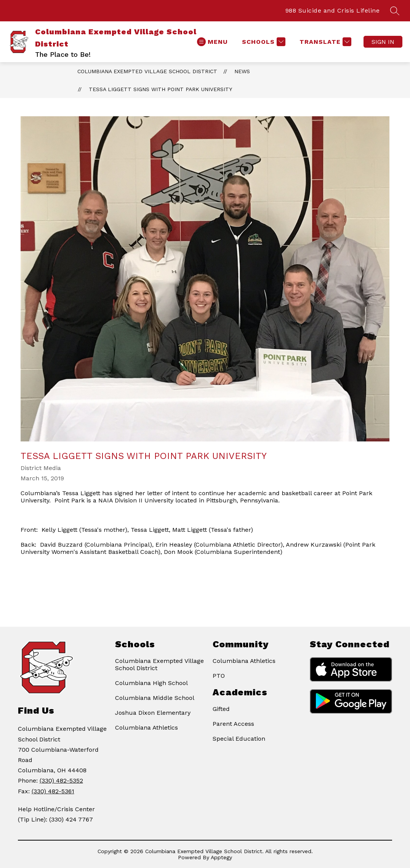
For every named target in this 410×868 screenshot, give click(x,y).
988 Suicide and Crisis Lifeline (333, 10)
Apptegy (221, 857)
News (242, 71)
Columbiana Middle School (155, 698)
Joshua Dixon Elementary (153, 713)
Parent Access (233, 724)
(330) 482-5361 (53, 791)
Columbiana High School (151, 683)
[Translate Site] (324, 42)
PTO (219, 676)
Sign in (383, 42)
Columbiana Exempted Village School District (147, 71)
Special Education (239, 739)
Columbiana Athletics (147, 728)
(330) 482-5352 (61, 781)
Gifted (221, 709)
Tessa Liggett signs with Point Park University (160, 89)
